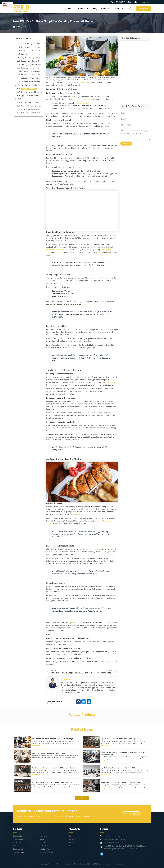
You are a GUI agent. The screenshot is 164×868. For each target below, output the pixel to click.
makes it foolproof (96, 548)
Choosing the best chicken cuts (32, 75)
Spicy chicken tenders (30, 95)
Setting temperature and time (32, 64)
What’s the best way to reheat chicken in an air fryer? (32, 109)
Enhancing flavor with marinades (32, 78)
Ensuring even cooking (30, 68)
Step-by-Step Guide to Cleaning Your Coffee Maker (121, 781)
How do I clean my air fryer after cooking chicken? (32, 102)
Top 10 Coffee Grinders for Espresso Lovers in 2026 (52, 781)
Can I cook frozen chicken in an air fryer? (32, 106)
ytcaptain (120, 864)
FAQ (19, 99)
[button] (78, 700)
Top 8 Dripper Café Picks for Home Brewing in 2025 (121, 737)
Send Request (126, 144)
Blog (95, 8)
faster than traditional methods (84, 99)
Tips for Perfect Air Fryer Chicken (30, 71)
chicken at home (78, 621)
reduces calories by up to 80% (79, 82)
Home (70, 8)
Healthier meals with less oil (32, 51)
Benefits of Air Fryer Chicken (29, 44)
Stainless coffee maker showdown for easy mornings (52, 737)
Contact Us (118, 8)
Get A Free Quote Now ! (30, 113)
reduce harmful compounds (57, 249)
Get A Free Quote (132, 816)
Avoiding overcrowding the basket (32, 82)
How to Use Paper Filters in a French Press (48, 752)
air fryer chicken (95, 277)
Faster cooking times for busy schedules (32, 47)
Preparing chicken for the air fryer (32, 61)
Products (83, 9)
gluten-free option (78, 513)
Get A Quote (143, 9)
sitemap (108, 864)
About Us (105, 8)
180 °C (49, 280)
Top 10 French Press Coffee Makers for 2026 (118, 766)
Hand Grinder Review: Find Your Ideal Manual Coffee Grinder (55, 766)
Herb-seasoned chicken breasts (32, 92)
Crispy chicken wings (29, 89)
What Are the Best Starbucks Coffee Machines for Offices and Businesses (124, 752)
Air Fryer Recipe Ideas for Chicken (30, 85)
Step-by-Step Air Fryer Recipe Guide (30, 57)
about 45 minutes (84, 103)
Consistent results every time (32, 54)
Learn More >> (36, 744)
